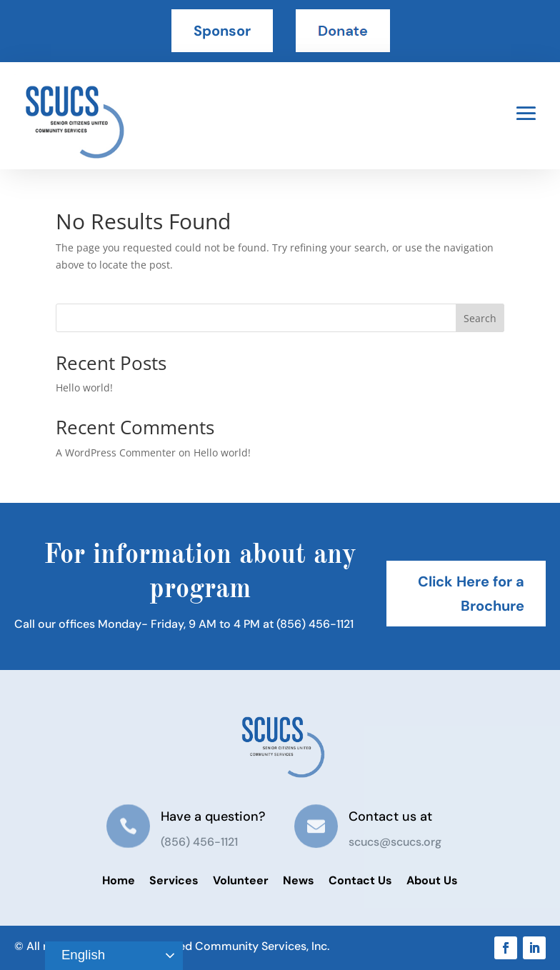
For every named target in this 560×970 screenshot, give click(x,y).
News (299, 880)
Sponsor (222, 31)
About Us (432, 880)
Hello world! (84, 387)
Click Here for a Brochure (471, 594)
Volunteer (241, 880)
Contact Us (360, 880)
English (77, 956)
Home (119, 880)
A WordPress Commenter (116, 452)
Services (174, 880)
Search (480, 318)
